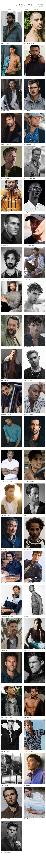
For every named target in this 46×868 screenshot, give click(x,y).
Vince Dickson (5, 819)
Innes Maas (27, 313)
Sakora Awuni (28, 650)
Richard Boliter (29, 583)
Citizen (27, 10)
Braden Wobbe (5, 111)
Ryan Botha (4, 650)
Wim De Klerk (28, 819)
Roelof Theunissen (7, 617)
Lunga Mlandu (28, 414)
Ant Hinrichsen (29, 43)
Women (10, 10)
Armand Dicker (5, 77)
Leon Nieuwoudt (6, 381)
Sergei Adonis (28, 718)
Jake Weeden (5, 347)
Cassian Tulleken (29, 144)
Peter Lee (4, 549)
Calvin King (27, 111)
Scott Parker (5, 684)
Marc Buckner (5, 448)
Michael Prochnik (6, 482)
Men (19, 10)
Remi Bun (3, 583)
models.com (41, 6)
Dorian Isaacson (6, 246)
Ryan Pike (27, 617)
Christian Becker (29, 178)
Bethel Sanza (28, 77)
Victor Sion (27, 785)
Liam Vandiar (28, 381)
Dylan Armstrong (29, 246)
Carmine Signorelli (7, 144)
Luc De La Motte (6, 414)
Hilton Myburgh (6, 313)
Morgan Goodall (6, 515)
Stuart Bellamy (29, 751)
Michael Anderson (30, 448)
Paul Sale (27, 515)
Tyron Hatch (5, 785)
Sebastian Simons (6, 718)
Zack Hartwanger (6, 853)
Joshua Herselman (30, 347)
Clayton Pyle (5, 212)
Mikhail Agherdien (30, 482)
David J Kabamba (29, 212)
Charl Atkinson (6, 178)
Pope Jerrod (27, 549)
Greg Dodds (27, 279)
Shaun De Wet (5, 751)
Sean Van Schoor (29, 684)
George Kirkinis (6, 279)
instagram (41, 4)
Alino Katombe (5, 43)
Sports (36, 10)
